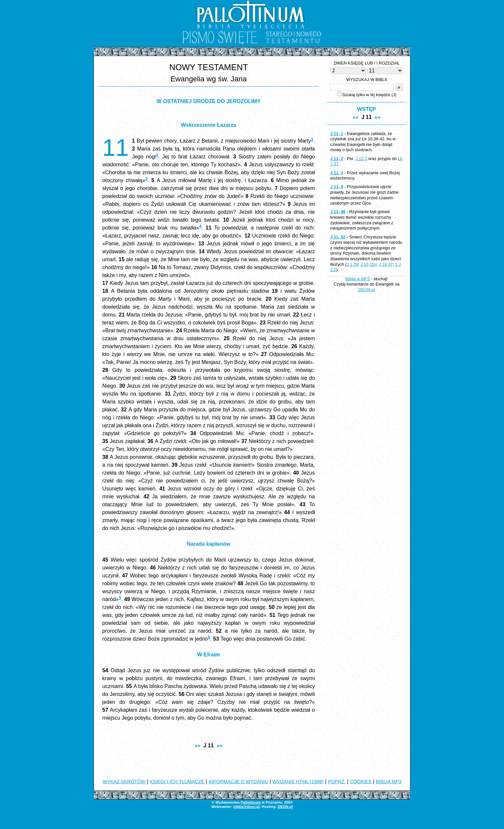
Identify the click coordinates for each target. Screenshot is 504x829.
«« (198, 746)
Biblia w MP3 (357, 279)
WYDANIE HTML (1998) (298, 782)
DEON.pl (367, 290)
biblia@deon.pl (246, 807)
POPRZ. (337, 782)
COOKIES (361, 782)
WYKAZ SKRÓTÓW (124, 782)
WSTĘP (366, 109)
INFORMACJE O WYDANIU (238, 782)
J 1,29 (352, 264)
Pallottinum (251, 802)
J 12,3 (361, 159)
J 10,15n (368, 264)
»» (220, 746)
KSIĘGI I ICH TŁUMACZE (177, 782)
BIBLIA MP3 (389, 782)
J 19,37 (386, 264)
